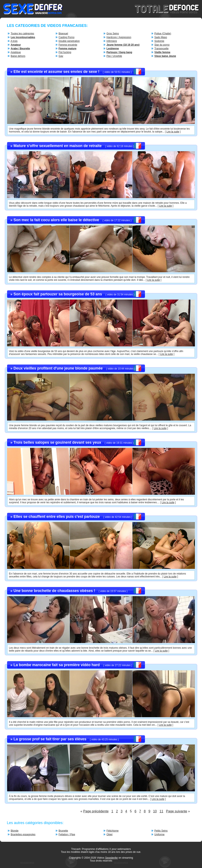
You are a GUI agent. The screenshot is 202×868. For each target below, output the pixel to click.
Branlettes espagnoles (23, 834)
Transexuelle (161, 49)
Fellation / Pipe (67, 834)
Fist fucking (65, 52)
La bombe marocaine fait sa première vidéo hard (57, 665)
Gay (61, 56)
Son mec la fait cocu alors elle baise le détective (56, 220)
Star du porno (162, 45)
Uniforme (159, 834)
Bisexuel (63, 34)
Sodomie (159, 41)
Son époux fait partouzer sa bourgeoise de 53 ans (58, 294)
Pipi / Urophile (114, 56)
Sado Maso (161, 37)
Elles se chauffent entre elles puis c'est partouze (57, 517)
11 (161, 811)
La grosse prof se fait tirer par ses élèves (50, 739)
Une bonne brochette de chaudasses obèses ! (54, 591)
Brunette (63, 831)
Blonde (14, 831)
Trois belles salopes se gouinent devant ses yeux (57, 442)
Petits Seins (161, 831)
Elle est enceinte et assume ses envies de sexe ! (56, 72)
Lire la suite (173, 132)
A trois (14, 41)
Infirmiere (112, 41)
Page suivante (176, 811)
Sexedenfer (112, 858)
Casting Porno (66, 37)
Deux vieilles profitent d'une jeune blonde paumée (58, 368)
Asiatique (16, 52)
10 (155, 811)
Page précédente (96, 811)
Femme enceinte (68, 45)
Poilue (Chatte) (163, 34)
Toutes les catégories (22, 34)
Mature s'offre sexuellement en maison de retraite (58, 146)
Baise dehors (18, 56)
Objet (109, 834)
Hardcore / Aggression (119, 37)
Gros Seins (113, 34)
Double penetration (69, 41)
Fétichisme (112, 831)
